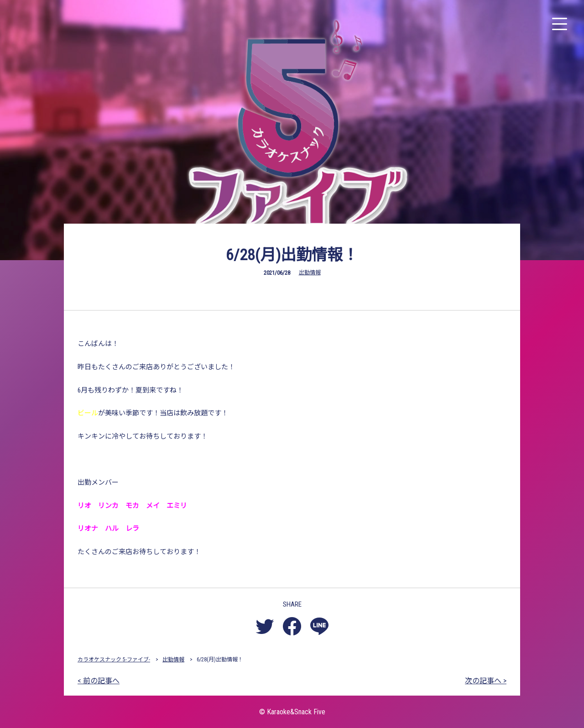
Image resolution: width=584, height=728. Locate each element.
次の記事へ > (486, 681)
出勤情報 (310, 272)
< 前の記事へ (99, 681)
